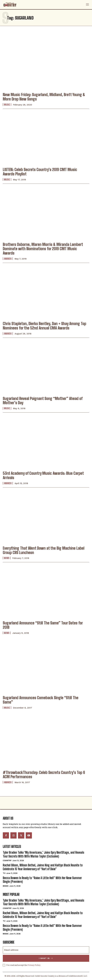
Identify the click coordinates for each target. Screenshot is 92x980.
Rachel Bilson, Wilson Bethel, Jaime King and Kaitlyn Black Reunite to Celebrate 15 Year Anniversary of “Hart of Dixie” (43, 867)
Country (7, 861)
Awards (8, 259)
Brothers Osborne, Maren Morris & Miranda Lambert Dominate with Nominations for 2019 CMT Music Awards (43, 249)
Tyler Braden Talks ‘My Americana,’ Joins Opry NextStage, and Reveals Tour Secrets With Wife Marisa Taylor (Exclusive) (43, 854)
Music (7, 105)
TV (4, 873)
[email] (46, 950)
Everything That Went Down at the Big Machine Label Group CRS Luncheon (44, 550)
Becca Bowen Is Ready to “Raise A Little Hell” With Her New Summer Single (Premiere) (42, 880)
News (7, 558)
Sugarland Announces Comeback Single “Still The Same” (41, 700)
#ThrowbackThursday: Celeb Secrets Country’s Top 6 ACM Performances (44, 775)
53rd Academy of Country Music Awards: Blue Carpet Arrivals (43, 475)
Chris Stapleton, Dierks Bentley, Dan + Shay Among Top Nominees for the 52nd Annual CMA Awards (45, 326)
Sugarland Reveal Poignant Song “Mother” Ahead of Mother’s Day (43, 401)
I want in (46, 958)
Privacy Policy (34, 965)
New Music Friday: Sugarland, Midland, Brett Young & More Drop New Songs (44, 97)
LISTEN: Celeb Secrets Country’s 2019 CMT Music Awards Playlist (40, 172)
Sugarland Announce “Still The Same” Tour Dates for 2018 (43, 625)
